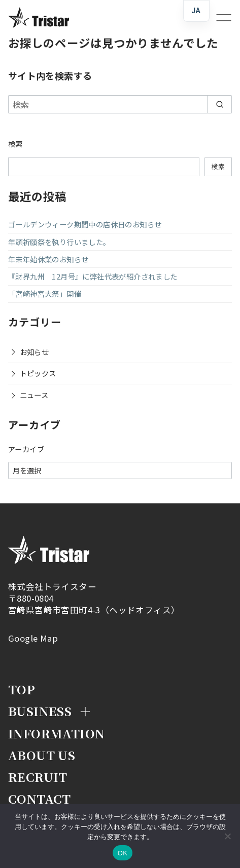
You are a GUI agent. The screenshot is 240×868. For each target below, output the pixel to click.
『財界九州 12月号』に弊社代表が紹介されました (93, 276)
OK (123, 853)
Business (40, 711)
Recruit (38, 777)
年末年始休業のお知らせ (48, 259)
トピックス (38, 373)
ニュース (34, 395)
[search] (219, 104)
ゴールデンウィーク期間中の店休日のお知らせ (85, 224)
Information (56, 733)
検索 (15, 144)
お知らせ (35, 352)
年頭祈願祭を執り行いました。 (59, 242)
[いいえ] (227, 836)
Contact (40, 798)
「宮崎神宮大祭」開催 (45, 293)
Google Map (33, 638)
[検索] (120, 104)
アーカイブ (26, 449)
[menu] (220, 17)
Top (22, 689)
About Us (42, 755)
